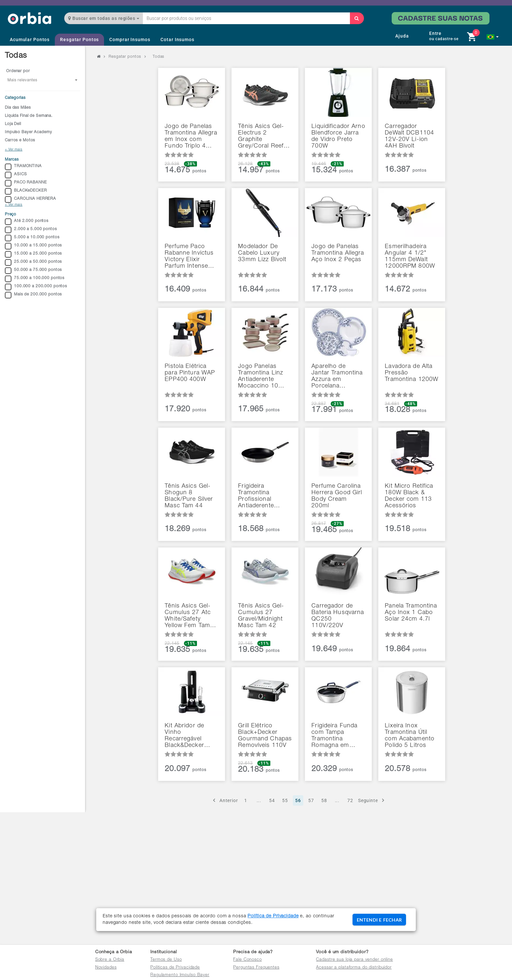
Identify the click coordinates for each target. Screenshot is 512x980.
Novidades (106, 968)
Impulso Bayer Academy (28, 132)
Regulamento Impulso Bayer (180, 975)
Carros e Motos (20, 140)
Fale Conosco (248, 960)
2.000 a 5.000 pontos (31, 230)
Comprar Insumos (130, 40)
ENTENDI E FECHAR (379, 920)
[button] (493, 37)
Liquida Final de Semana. (29, 116)
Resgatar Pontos (79, 40)
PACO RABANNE (26, 183)
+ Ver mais (14, 150)
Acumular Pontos (30, 40)
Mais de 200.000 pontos (33, 295)
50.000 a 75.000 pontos (33, 271)
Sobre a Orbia (110, 960)
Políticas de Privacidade (175, 968)
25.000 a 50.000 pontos (33, 262)
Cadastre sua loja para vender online (354, 960)
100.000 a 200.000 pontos (36, 287)
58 (324, 800)
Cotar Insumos (177, 40)
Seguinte (372, 800)
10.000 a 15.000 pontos (33, 246)
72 (350, 800)
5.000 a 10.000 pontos (32, 238)
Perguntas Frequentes (256, 968)
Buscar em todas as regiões (104, 18)
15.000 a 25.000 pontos (33, 254)
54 (272, 800)
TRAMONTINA (23, 167)
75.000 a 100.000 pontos (35, 279)
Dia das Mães (18, 108)
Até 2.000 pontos (27, 222)
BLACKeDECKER (26, 191)
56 (298, 800)
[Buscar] (357, 18)
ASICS (16, 175)
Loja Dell (13, 124)
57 (311, 800)
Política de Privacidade (273, 916)
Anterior (225, 800)
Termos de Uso (166, 960)
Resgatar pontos (125, 57)
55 (285, 800)
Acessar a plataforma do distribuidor (354, 968)
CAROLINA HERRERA (30, 199)
